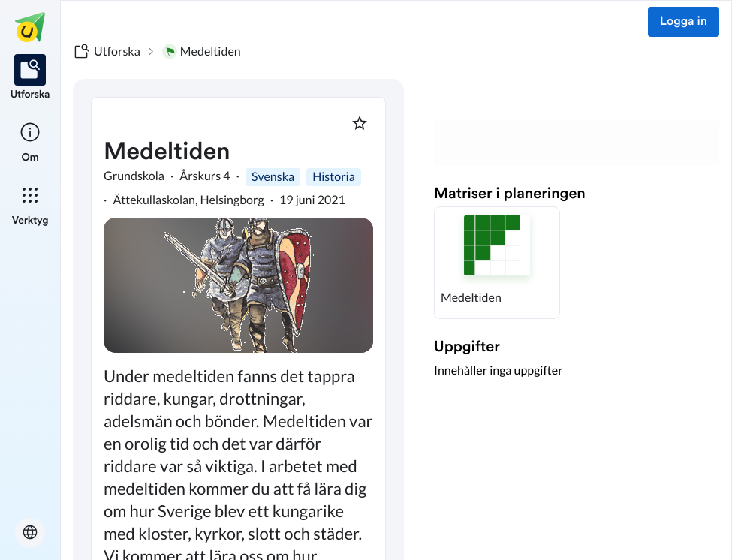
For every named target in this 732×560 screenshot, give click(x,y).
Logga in (684, 22)
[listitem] (30, 78)
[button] (497, 263)
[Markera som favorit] (360, 123)
